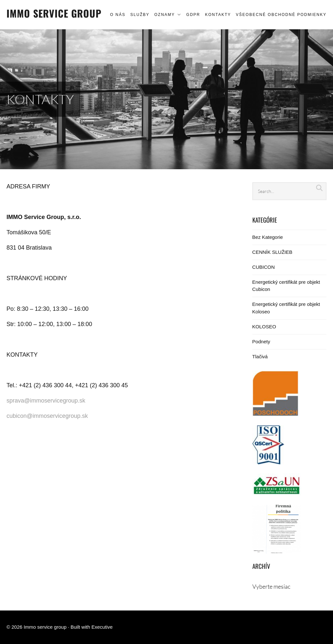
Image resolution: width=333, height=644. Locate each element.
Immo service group (54, 13)
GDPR (193, 15)
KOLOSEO (264, 327)
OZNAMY (164, 15)
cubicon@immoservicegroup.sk (47, 416)
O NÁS (118, 15)
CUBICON (264, 267)
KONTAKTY (218, 15)
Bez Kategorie (268, 237)
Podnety (261, 342)
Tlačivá (260, 356)
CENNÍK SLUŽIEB (272, 252)
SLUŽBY (140, 15)
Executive (102, 627)
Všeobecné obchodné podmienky (281, 15)
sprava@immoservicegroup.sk (46, 401)
